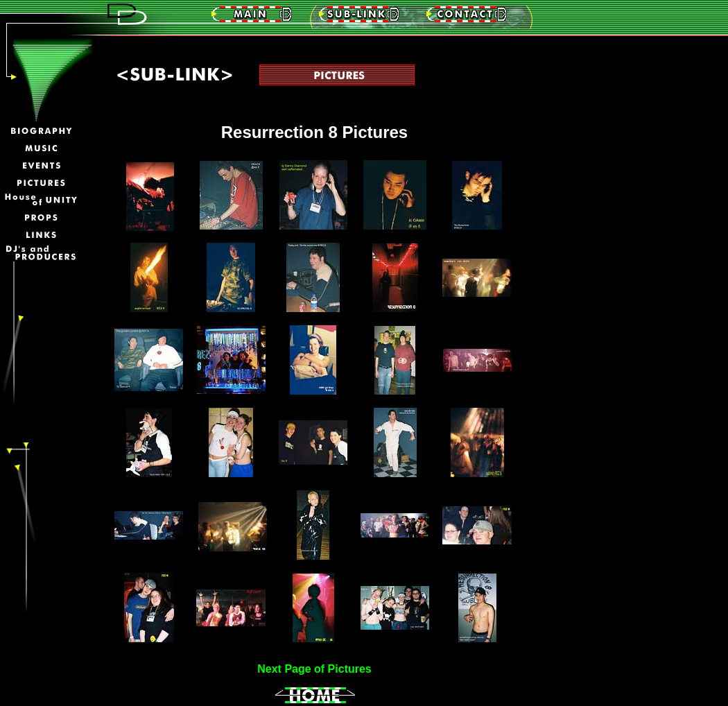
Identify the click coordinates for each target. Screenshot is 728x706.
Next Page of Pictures (314, 669)
